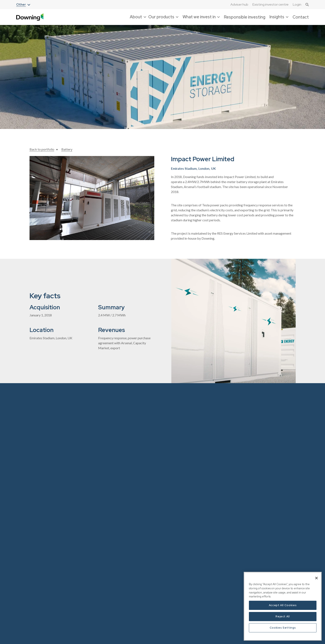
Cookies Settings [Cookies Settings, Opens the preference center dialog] (283, 628)
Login (297, 4)
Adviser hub (239, 5)
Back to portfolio (42, 149)
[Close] (316, 578)
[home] (30, 17)
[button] (23, 5)
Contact (301, 17)
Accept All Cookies (283, 605)
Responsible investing (245, 17)
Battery (67, 149)
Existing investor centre (271, 4)
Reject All (283, 616)
